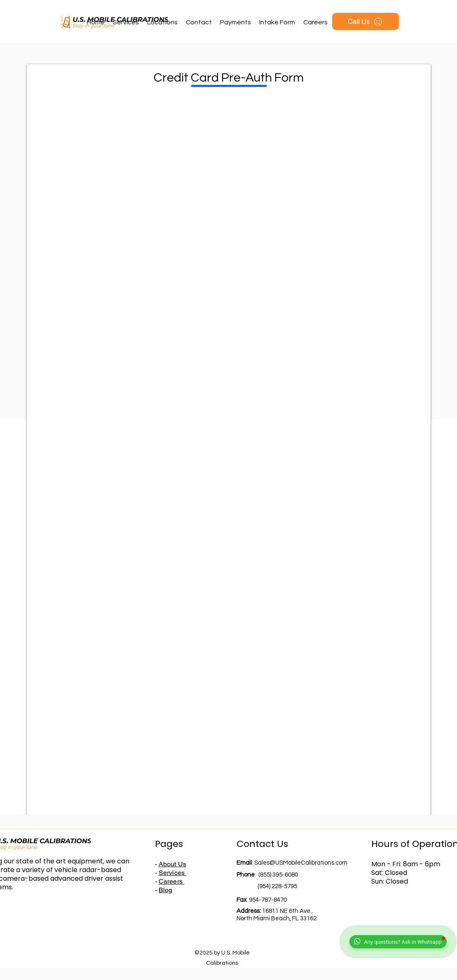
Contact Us (262, 844)
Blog (166, 890)
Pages (169, 844)
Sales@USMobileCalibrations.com (301, 863)
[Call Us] (366, 21)
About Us (172, 864)
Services (172, 873)
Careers (171, 881)
